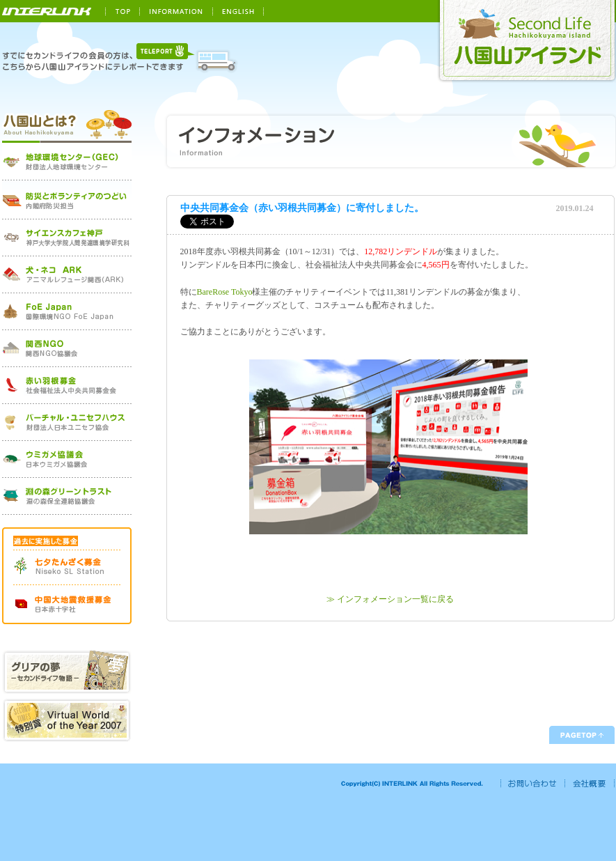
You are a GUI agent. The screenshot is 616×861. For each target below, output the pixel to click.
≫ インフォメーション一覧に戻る (390, 599)
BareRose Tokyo (225, 292)
